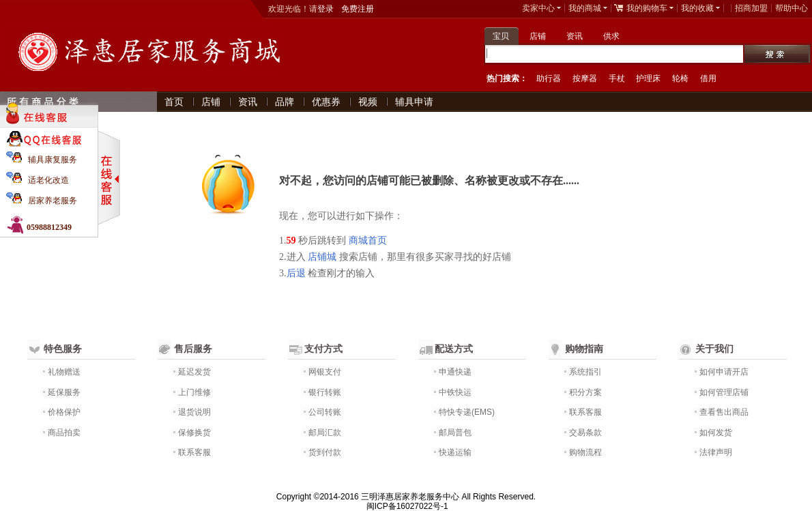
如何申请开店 (724, 372)
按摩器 (585, 78)
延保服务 (64, 392)
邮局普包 (455, 433)
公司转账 (325, 412)
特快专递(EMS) (467, 412)
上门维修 (194, 392)
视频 (368, 102)
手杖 (617, 78)
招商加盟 (751, 8)
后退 (296, 273)
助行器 (549, 78)
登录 (325, 9)
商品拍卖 (64, 433)
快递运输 (455, 452)
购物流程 (585, 452)
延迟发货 (194, 372)
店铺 (538, 36)
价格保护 (64, 412)
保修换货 (194, 433)
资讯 (575, 36)
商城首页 (368, 240)
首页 (174, 102)
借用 (708, 78)
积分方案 (585, 392)
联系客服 (194, 452)
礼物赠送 (64, 372)
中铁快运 (455, 392)
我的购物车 (647, 8)
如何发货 (716, 433)
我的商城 (585, 8)
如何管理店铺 (724, 392)
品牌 (285, 102)
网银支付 (325, 372)
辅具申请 (414, 102)
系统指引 (585, 372)
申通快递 (455, 372)
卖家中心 (538, 8)
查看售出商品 (724, 412)
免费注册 (358, 9)
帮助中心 (792, 8)
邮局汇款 (325, 433)
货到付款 (325, 452)
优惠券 (326, 102)
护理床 (648, 78)
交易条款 (585, 433)
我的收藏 (697, 8)
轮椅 (680, 78)
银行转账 (325, 392)
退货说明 (194, 412)
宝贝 (501, 36)
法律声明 (716, 452)
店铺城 (322, 257)
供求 (611, 36)
